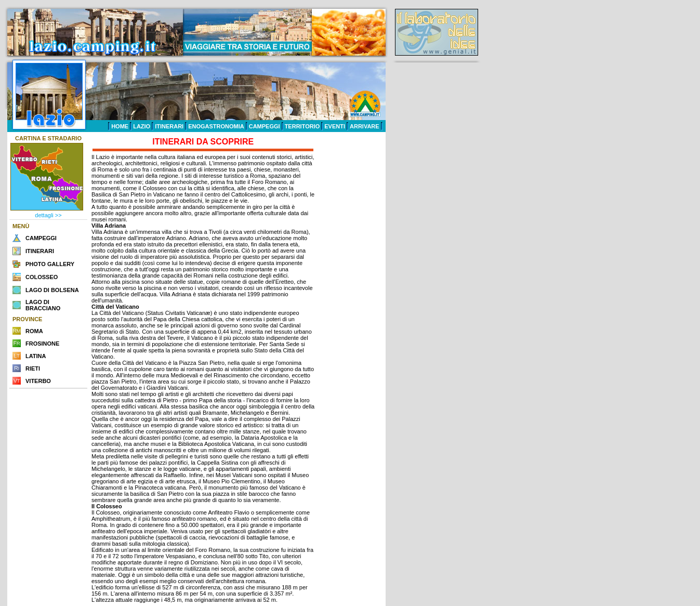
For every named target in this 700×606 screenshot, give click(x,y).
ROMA (34, 331)
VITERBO (38, 381)
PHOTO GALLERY (50, 264)
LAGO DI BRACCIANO (43, 305)
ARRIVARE (365, 126)
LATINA (36, 356)
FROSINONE (42, 344)
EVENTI (335, 126)
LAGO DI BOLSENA (52, 290)
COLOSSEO (42, 277)
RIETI (33, 368)
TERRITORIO (302, 126)
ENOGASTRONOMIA (216, 126)
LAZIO (142, 126)
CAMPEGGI (265, 126)
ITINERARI (169, 126)
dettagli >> (48, 215)
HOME (120, 126)
